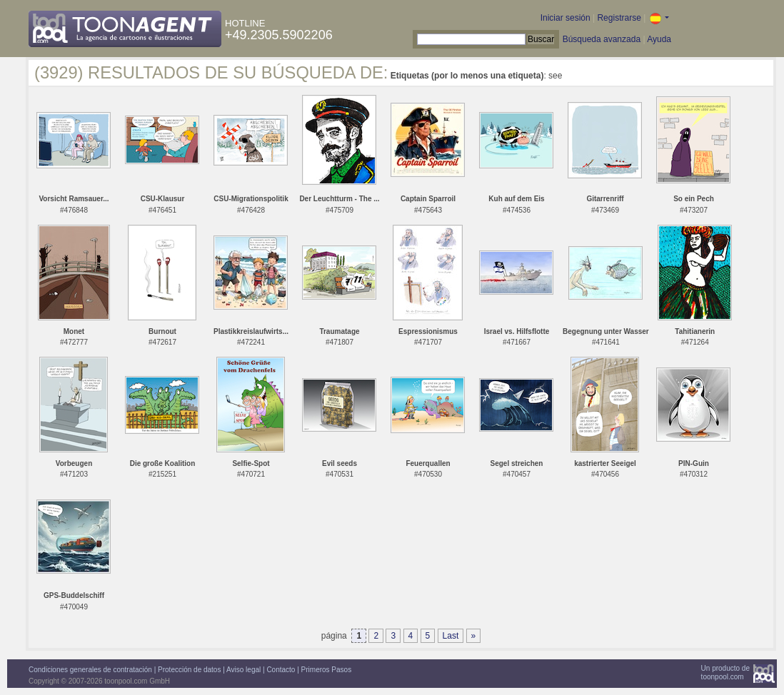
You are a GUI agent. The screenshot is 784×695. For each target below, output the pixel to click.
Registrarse (619, 18)
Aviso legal (243, 670)
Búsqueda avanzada (602, 39)
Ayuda (659, 39)
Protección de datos (189, 670)
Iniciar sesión (566, 18)
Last (451, 636)
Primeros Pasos (327, 670)
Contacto (281, 670)
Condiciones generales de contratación (90, 670)
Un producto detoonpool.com (725, 673)
